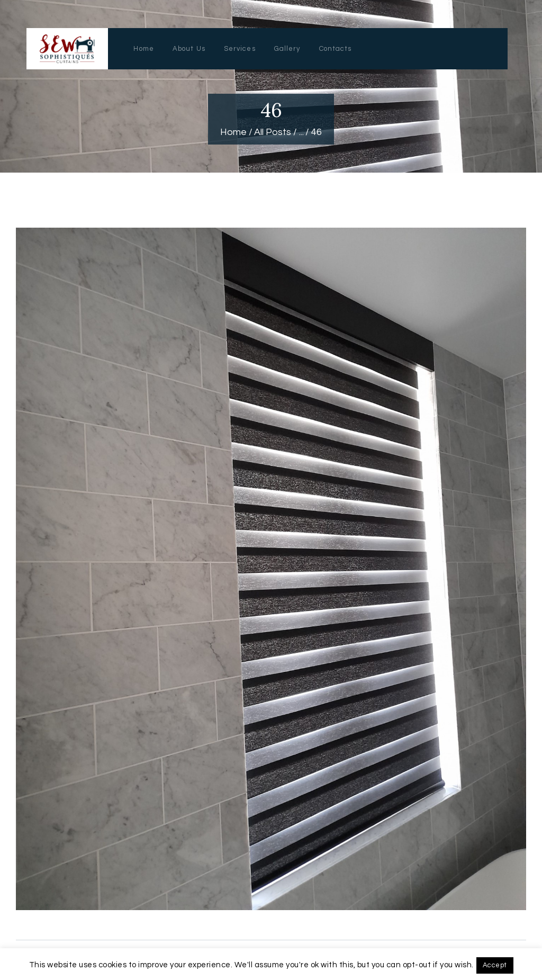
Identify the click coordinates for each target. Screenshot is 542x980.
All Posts (273, 132)
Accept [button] (495, 965)
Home (233, 132)
